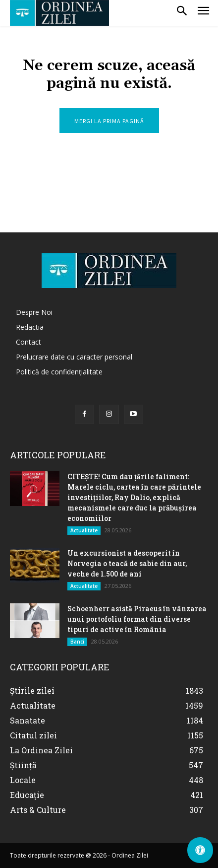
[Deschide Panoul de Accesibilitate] (200, 850)
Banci (77, 642)
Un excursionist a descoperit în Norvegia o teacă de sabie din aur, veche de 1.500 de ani (127, 563)
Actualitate (84, 530)
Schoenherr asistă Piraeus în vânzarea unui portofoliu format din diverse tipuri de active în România (137, 619)
